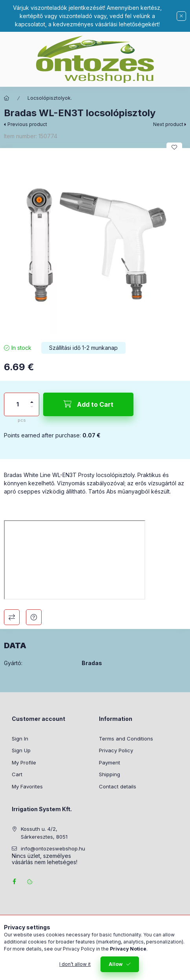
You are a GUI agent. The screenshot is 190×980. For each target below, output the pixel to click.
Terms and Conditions (126, 739)
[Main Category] (7, 98)
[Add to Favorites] (174, 147)
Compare (12, 617)
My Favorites (27, 786)
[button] (95, 243)
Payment (110, 762)
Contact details (118, 786)
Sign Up (21, 750)
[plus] (32, 399)
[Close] (181, 16)
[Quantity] (18, 404)
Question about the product (34, 617)
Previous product (27, 124)
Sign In (20, 739)
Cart (17, 774)
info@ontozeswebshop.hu (53, 848)
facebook (14, 881)
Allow (116, 964)
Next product (168, 124)
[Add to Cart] (88, 404)
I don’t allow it (75, 964)
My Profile (24, 762)
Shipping (110, 774)
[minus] (32, 410)
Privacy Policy (116, 750)
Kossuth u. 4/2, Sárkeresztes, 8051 (44, 833)
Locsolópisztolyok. (50, 98)
